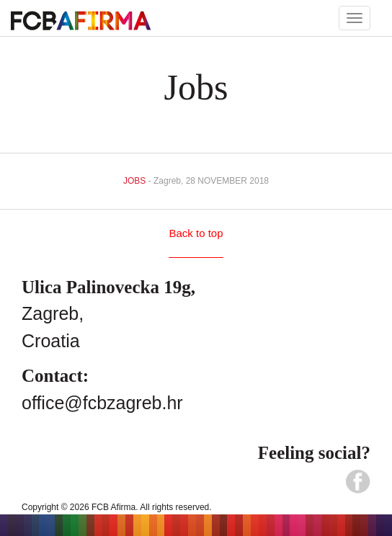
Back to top (196, 233)
